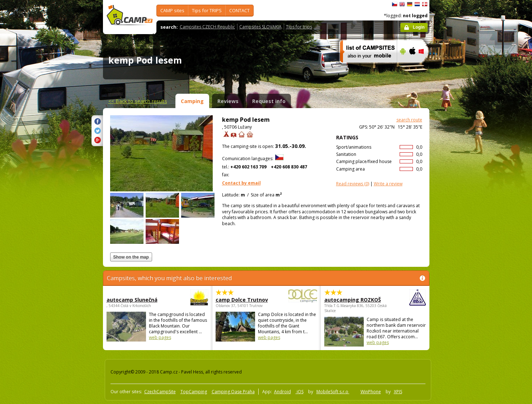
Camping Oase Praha (233, 392)
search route (409, 120)
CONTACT (239, 10)
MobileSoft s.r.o (333, 392)
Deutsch (410, 4)
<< (138, 101)
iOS (300, 392)
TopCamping (194, 392)
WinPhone (371, 392)
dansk (425, 4)
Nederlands (417, 4)
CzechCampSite (160, 392)
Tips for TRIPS (207, 10)
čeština (395, 4)
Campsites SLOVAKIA (260, 27)
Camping (192, 101)
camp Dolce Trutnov (247, 300)
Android (283, 392)
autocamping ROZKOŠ (355, 300)
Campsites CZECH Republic (207, 27)
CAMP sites (172, 10)
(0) (353, 184)
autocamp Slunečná (138, 300)
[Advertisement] (460, 216)
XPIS (398, 392)
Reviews (228, 101)
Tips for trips (299, 27)
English (402, 4)
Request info (269, 101)
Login (419, 27)
